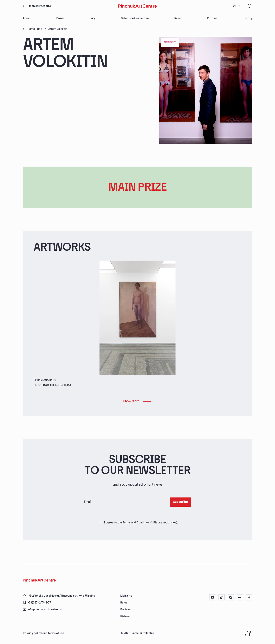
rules (173, 523)
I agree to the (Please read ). (141, 523)
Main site (126, 596)
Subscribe (181, 502)
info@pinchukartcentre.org (45, 610)
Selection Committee (135, 18)
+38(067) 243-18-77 (39, 603)
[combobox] (236, 6)
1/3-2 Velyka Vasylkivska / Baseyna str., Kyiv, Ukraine (61, 596)
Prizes (60, 18)
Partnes (212, 18)
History (247, 18)
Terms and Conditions (137, 523)
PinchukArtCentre (37, 6)
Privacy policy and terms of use (44, 633)
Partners (126, 610)
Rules (178, 18)
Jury (93, 18)
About (27, 18)
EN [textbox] (234, 6)
